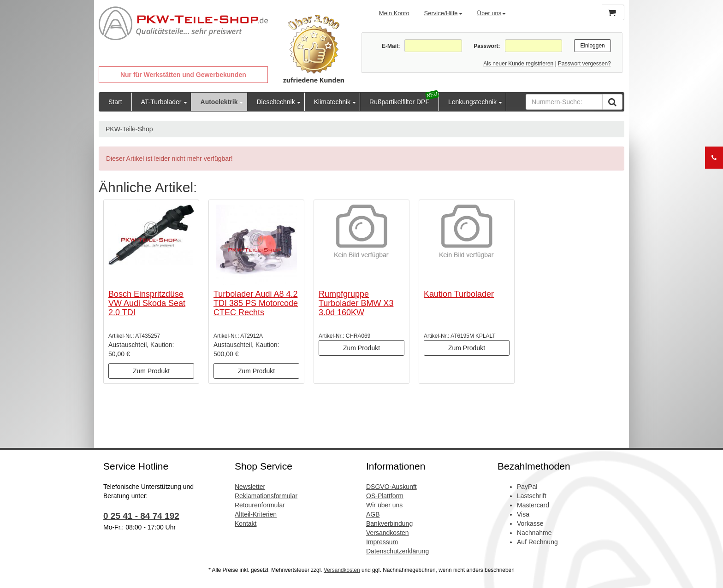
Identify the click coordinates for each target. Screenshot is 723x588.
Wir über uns (384, 505)
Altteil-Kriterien (256, 514)
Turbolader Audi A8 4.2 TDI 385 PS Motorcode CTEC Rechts (256, 303)
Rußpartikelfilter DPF (399, 102)
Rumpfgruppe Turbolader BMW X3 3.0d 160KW (356, 303)
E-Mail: (391, 46)
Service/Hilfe (443, 13)
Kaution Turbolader (459, 294)
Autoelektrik (219, 102)
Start (115, 102)
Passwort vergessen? (584, 64)
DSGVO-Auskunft (391, 487)
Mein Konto (394, 13)
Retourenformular (260, 505)
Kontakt (246, 523)
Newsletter (250, 487)
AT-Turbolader (161, 102)
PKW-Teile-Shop (129, 129)
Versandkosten (388, 533)
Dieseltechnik (276, 102)
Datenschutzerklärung (397, 551)
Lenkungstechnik (472, 102)
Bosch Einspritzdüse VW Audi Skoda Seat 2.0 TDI (147, 303)
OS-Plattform (385, 496)
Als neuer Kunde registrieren (518, 64)
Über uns (492, 13)
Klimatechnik (332, 102)
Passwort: (487, 46)
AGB (373, 514)
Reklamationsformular (266, 496)
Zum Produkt (151, 371)
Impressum (382, 542)
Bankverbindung (389, 523)
